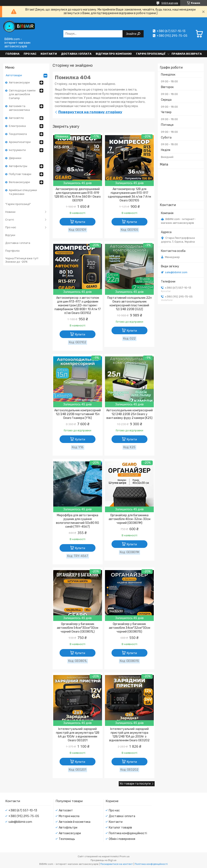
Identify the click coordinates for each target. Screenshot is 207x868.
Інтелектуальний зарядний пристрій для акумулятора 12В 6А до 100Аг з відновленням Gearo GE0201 (78, 735)
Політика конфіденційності (128, 833)
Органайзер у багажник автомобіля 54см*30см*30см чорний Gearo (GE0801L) (78, 628)
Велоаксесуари (19, 182)
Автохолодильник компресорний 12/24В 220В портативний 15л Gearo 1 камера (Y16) (78, 414)
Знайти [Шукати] (131, 34)
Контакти (49, 54)
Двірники (15, 158)
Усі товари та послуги (135, 784)
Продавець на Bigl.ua (103, 860)
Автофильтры (18, 166)
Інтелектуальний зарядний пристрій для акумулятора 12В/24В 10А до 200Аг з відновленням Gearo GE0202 (129, 735)
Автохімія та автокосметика (19, 108)
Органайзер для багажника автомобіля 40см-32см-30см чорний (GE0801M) (129, 519)
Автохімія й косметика (75, 822)
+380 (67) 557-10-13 (23, 810)
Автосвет (66, 810)
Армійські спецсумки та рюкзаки (23, 192)
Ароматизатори (20, 142)
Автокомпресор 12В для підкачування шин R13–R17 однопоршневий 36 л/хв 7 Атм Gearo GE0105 (129, 195)
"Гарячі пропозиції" (18, 204)
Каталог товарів (120, 828)
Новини (10, 212)
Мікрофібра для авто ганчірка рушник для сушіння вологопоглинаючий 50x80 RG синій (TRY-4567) (78, 521)
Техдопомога (18, 134)
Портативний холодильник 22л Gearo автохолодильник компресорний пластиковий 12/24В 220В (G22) (129, 304)
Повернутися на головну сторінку (90, 112)
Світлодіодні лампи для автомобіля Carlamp (22, 94)
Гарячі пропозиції (151, 54)
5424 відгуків (170, 3)
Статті (10, 220)
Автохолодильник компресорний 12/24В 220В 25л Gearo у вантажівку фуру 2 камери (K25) (129, 414)
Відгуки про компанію (114, 54)
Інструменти (17, 150)
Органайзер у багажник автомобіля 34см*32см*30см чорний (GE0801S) (129, 628)
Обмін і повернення (122, 839)
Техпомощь (67, 839)
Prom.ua (125, 856)
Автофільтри (68, 828)
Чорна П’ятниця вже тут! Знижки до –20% (22, 260)
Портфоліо (12, 251)
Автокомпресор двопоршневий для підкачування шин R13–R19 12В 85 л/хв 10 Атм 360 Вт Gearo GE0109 (78, 195)
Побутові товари (20, 174)
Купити (80, 222)
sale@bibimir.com (176, 272)
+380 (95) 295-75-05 (24, 816)
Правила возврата (187, 54)
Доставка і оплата (76, 54)
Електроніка (17, 126)
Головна (12, 54)
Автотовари (14, 75)
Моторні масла (69, 816)
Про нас (30, 54)
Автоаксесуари (19, 82)
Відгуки (10, 235)
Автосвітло (16, 118)
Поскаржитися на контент (117, 864)
